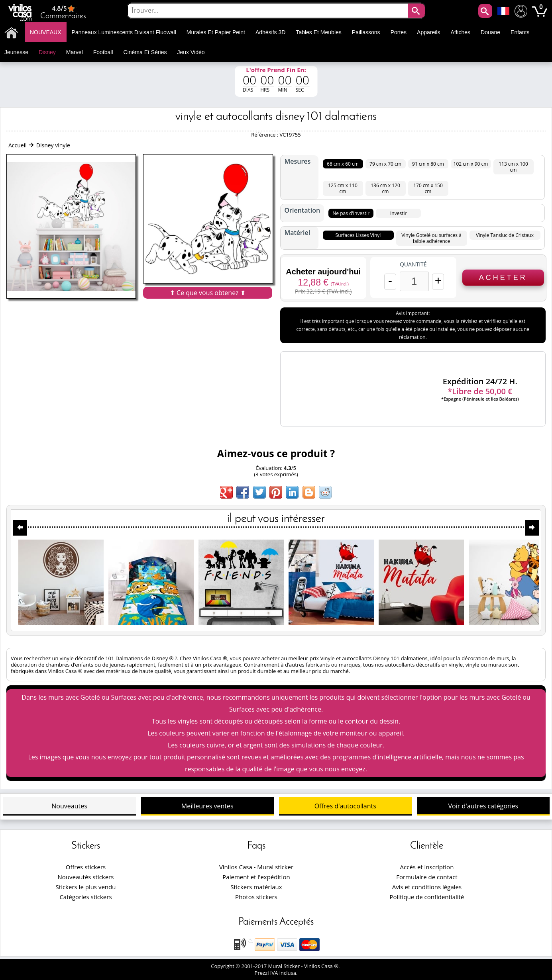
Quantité (413, 264)
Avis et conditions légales (427, 887)
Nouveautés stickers (86, 877)
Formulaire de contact (427, 877)
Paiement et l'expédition (256, 877)
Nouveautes (69, 806)
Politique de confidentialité (427, 897)
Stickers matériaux (256, 887)
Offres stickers (86, 867)
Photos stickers (256, 897)
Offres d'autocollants (345, 806)
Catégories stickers (85, 897)
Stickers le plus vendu (86, 887)
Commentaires (63, 12)
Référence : (265, 135)
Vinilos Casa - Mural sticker (256, 867)
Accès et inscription (427, 867)
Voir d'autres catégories (483, 806)
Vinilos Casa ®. (323, 966)
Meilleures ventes (207, 806)
